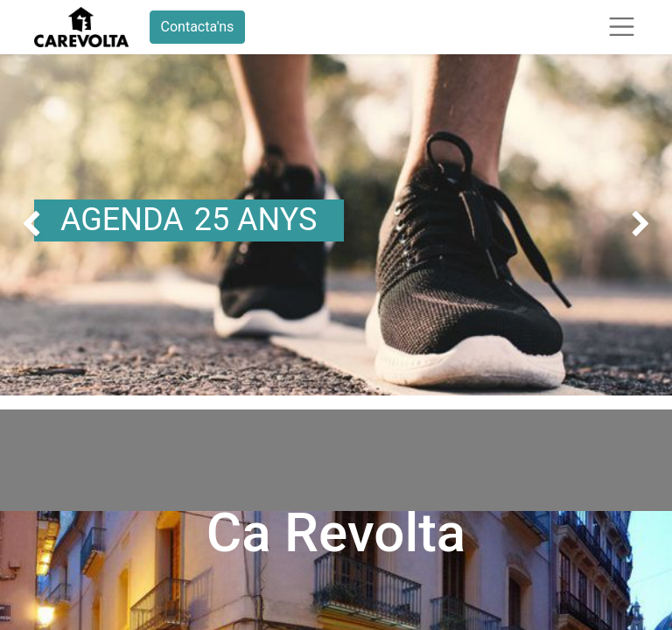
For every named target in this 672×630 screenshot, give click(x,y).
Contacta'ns (198, 27)
